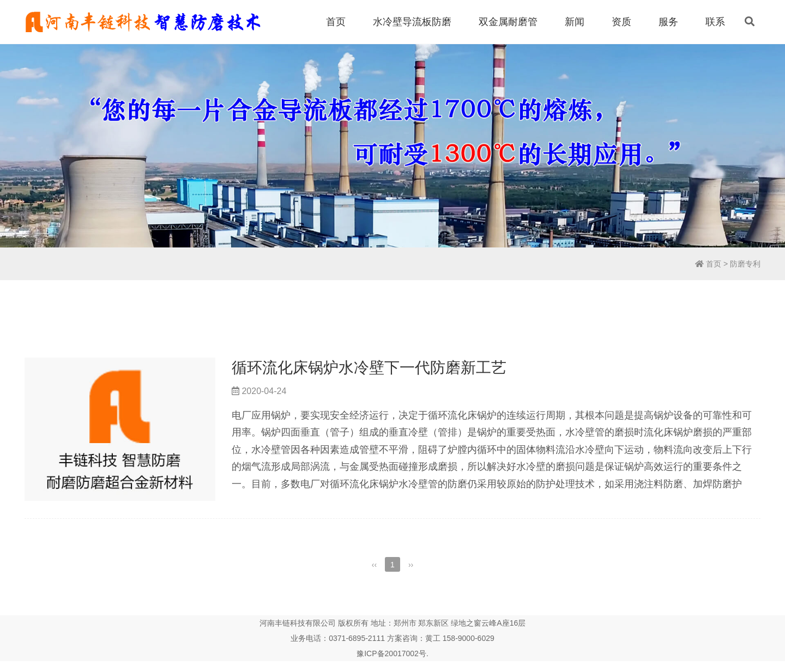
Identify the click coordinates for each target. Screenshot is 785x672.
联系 (715, 22)
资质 (621, 22)
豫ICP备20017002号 (391, 653)
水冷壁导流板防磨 (412, 22)
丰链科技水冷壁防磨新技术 (143, 22)
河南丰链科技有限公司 (298, 623)
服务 (668, 22)
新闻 (575, 22)
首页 (336, 22)
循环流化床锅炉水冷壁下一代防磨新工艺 (369, 368)
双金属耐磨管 (508, 22)
